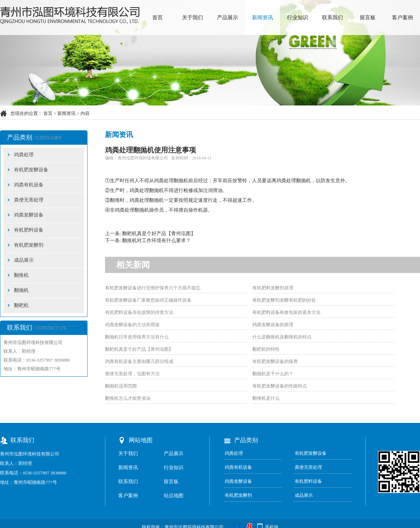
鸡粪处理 (24, 155)
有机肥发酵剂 (29, 245)
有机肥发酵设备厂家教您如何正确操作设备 (148, 300)
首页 (157, 18)
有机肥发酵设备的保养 (275, 361)
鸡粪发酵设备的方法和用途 (132, 325)
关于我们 (192, 18)
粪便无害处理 (29, 200)
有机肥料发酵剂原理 (273, 288)
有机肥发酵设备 (31, 170)
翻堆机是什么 (266, 398)
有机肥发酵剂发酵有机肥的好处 (284, 300)
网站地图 (141, 440)
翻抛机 (21, 290)
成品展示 (24, 260)
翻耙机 (21, 305)
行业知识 (297, 18)
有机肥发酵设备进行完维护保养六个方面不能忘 (153, 288)
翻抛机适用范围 (121, 386)
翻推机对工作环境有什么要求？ (156, 241)
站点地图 (174, 496)
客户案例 (402, 18)
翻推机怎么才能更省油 (128, 398)
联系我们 (332, 18)
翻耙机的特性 (266, 349)
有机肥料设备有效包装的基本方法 (286, 312)
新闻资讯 (262, 18)
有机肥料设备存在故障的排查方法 (139, 312)
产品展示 (227, 18)
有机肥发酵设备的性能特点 (280, 386)
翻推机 (21, 275)
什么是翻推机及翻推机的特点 (282, 337)
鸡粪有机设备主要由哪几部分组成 (139, 361)
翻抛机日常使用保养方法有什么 (137, 337)
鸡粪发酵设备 (29, 215)
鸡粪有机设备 (29, 185)
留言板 (368, 18)
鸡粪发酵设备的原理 (273, 325)
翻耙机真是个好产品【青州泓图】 (159, 234)
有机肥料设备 (29, 230)
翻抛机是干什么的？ (273, 374)
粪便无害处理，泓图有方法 (132, 374)
